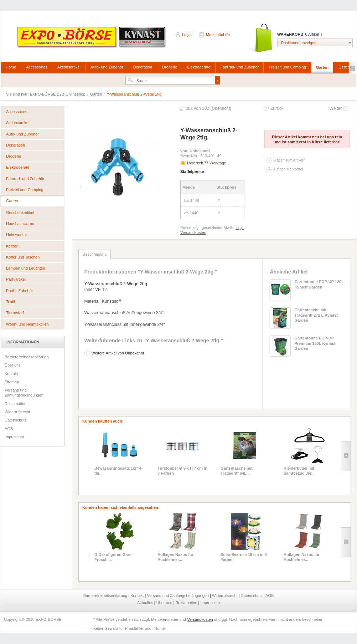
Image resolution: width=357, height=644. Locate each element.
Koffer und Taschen (23, 257)
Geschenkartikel (20, 213)
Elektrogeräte (199, 67)
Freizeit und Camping (287, 67)
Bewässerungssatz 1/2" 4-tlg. (118, 471)
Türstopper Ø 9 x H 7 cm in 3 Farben (182, 471)
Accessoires (37, 67)
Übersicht (221, 108)
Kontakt (11, 374)
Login (187, 35)
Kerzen (12, 246)
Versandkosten (200, 619)
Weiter (336, 108)
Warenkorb (260, 38)
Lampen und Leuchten (25, 268)
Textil (11, 302)
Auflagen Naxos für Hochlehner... (175, 557)
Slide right (346, 456)
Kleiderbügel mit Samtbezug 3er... (299, 471)
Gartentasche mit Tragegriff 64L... (237, 471)
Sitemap (12, 382)
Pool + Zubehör (20, 291)
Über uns (13, 365)
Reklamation (15, 404)
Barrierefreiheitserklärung (27, 357)
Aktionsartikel (69, 67)
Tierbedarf (15, 313)
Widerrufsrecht (17, 412)
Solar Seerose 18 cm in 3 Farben (244, 557)
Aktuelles (146, 603)
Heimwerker (17, 235)
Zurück (277, 108)
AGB (9, 429)
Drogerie (170, 67)
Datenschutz (15, 420)
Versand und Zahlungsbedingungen (24, 393)
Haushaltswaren (20, 224)
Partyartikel (16, 279)
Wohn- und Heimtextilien (27, 324)
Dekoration (143, 67)
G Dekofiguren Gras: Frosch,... (114, 557)
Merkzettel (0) (218, 35)
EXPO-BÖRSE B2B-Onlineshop (92, 40)
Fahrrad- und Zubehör (240, 67)
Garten (322, 67)
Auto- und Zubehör (107, 67)
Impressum (14, 437)
